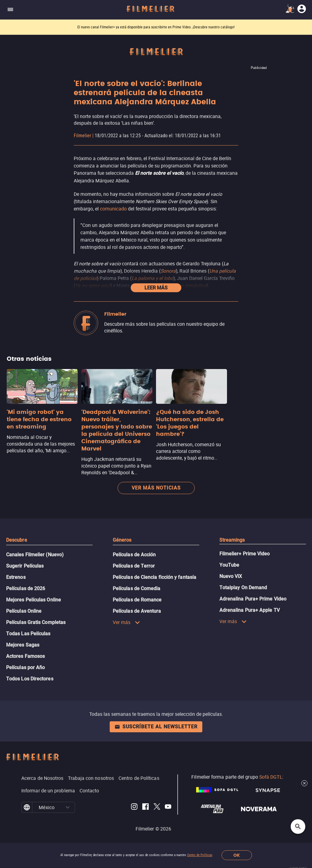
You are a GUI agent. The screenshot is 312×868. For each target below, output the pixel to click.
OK (237, 855)
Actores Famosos (25, 656)
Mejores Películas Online (34, 600)
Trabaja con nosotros (91, 778)
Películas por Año (25, 667)
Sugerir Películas (25, 566)
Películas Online (24, 611)
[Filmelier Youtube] (168, 807)
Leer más (156, 288)
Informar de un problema (48, 791)
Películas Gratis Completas (36, 622)
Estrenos (16, 577)
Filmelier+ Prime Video (245, 554)
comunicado (113, 209)
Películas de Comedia (137, 588)
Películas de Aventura (137, 611)
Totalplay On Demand (243, 588)
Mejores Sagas (23, 645)
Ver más (126, 622)
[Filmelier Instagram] (134, 807)
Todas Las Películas (28, 634)
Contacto (89, 791)
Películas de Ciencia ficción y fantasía (154, 577)
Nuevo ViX (231, 576)
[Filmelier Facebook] (145, 807)
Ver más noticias (156, 488)
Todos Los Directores (30, 679)
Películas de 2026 (26, 588)
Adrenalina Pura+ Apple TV (250, 610)
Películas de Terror (134, 566)
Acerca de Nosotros (42, 778)
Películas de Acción (134, 555)
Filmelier (82, 136)
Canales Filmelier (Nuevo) (35, 555)
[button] (68, 807)
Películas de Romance (137, 600)
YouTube (229, 565)
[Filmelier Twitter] (157, 807)
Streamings (232, 540)
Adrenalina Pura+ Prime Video (253, 599)
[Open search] (298, 827)
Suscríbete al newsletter (156, 727)
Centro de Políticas (200, 855)
